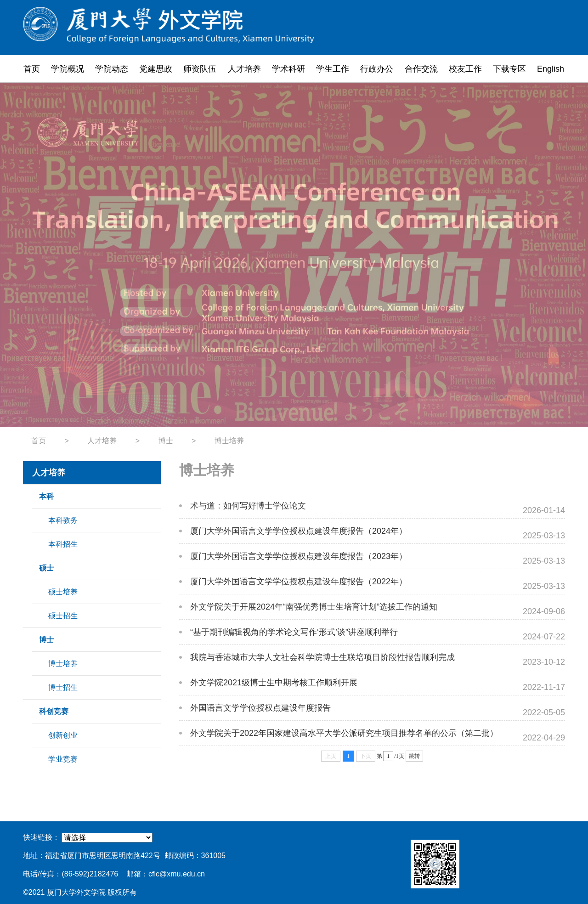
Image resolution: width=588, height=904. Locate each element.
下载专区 (509, 69)
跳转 (414, 756)
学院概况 (68, 69)
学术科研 (288, 69)
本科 (46, 496)
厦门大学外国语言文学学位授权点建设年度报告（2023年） (299, 556)
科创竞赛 (54, 711)
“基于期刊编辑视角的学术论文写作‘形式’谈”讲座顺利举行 (294, 632)
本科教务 (63, 520)
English (551, 69)
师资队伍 (200, 69)
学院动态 (112, 69)
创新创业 (63, 735)
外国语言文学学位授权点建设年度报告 (260, 708)
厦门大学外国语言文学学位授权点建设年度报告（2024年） (299, 531)
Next (553, 255)
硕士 (46, 568)
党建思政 (156, 69)
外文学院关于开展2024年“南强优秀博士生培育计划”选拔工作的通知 (314, 607)
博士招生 (63, 687)
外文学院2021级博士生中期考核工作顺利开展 (274, 683)
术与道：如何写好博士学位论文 (248, 506)
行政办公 (377, 69)
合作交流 (421, 69)
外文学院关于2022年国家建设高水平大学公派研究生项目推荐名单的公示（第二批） (344, 733)
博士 (166, 441)
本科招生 (63, 544)
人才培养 (244, 69)
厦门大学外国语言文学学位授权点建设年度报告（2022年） (299, 582)
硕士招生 (63, 616)
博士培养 (229, 441)
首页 (32, 69)
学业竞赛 (63, 759)
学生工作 (333, 69)
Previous (35, 255)
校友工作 (465, 69)
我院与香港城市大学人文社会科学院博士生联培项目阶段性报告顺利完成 (322, 657)
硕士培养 (63, 592)
